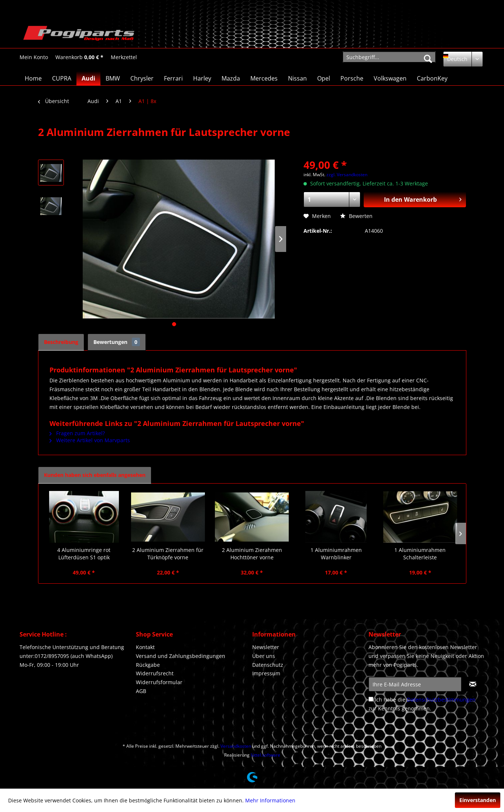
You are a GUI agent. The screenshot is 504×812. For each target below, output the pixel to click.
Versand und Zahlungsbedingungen (181, 656)
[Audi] (88, 78)
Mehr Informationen (270, 800)
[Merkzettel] (124, 57)
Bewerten (356, 216)
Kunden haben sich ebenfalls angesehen (95, 475)
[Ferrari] (173, 78)
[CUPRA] (62, 78)
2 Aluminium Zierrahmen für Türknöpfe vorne (168, 554)
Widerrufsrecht (155, 673)
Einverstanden (478, 800)
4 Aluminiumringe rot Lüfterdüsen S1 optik (84, 554)
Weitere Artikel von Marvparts (90, 440)
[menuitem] (34, 57)
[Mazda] (231, 78)
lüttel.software (265, 755)
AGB (141, 691)
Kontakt (145, 647)
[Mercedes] (264, 78)
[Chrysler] (142, 78)
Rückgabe (148, 665)
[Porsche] (352, 78)
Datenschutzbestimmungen (441, 700)
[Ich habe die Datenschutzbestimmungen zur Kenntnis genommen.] (371, 699)
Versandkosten (236, 746)
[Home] (33, 78)
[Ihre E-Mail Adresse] (415, 684)
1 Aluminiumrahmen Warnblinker (336, 554)
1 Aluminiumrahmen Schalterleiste (420, 554)
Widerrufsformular (159, 682)
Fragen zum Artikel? (77, 433)
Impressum (266, 673)
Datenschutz (268, 665)
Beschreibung (61, 342)
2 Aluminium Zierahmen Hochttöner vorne (252, 554)
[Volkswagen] (390, 78)
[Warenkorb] (79, 57)
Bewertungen (117, 342)
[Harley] (202, 78)
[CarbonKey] (432, 78)
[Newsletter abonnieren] (473, 684)
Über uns (264, 656)
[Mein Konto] (34, 57)
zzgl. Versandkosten (347, 175)
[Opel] (324, 78)
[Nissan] (297, 78)
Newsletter (266, 647)
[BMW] (113, 78)
